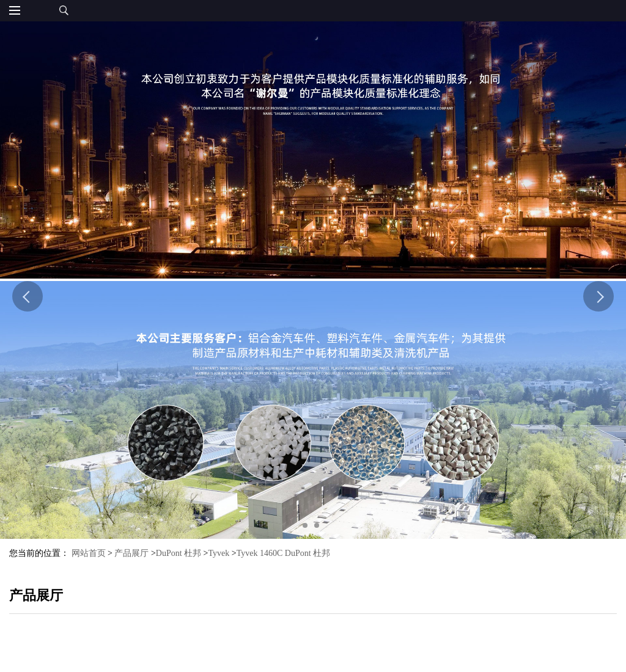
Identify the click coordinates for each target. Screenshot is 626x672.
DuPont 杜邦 (179, 553)
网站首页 (89, 553)
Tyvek (219, 553)
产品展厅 (131, 553)
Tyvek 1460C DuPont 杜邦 (283, 553)
